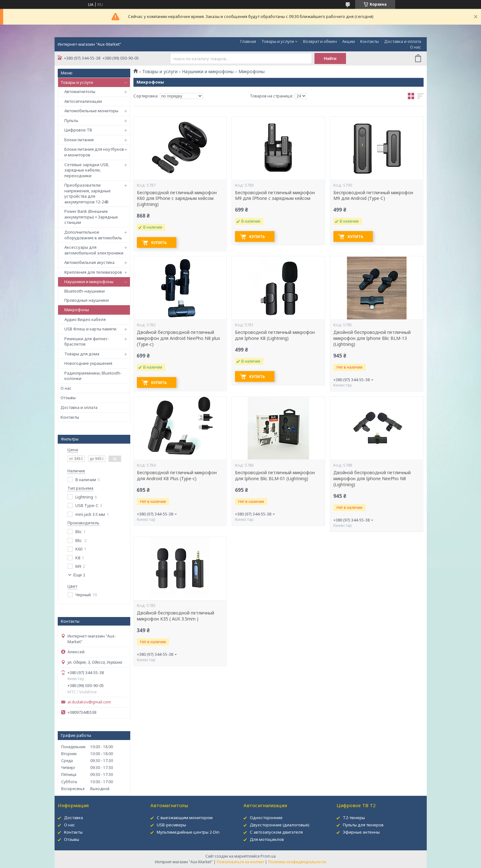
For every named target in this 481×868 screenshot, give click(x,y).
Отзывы (68, 398)
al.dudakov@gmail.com (89, 702)
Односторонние (266, 818)
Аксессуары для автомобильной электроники (94, 250)
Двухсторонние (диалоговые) (280, 825)
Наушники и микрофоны (89, 282)
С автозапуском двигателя (276, 832)
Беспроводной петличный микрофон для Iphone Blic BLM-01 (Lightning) (275, 476)
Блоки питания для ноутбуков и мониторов (94, 152)
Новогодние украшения (88, 363)
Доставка (73, 818)
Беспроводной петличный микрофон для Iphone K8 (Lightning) (275, 335)
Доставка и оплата (403, 41)
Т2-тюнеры (354, 818)
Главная (248, 41)
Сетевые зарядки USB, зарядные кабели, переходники (87, 170)
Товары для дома (82, 354)
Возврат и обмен (320, 41)
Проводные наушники (87, 300)
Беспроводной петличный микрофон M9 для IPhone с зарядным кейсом (275, 196)
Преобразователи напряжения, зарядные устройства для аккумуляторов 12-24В (88, 193)
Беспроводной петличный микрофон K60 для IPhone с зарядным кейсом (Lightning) (177, 199)
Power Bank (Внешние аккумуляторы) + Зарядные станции (91, 217)
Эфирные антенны (361, 832)
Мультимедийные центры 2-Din (188, 832)
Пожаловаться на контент (240, 862)
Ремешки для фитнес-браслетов (87, 341)
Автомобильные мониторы (91, 111)
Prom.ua (268, 856)
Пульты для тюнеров (363, 825)
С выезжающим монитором (185, 818)
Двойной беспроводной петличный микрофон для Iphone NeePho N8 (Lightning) (372, 479)
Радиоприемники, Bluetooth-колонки (93, 376)
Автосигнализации (83, 101)
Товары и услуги (278, 41)
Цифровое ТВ (78, 130)
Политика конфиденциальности (297, 862)
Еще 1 (79, 575)
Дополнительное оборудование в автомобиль (93, 235)
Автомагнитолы (80, 91)
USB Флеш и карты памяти (90, 329)
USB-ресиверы (171, 825)
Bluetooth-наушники (85, 291)
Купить (159, 243)
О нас (416, 47)
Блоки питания (79, 140)
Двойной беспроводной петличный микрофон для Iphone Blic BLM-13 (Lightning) (372, 338)
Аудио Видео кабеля (85, 319)
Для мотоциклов (267, 839)
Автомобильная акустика (89, 262)
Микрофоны (77, 310)
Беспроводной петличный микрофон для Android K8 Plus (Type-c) (177, 476)
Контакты (370, 41)
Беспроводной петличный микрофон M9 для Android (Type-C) (373, 196)
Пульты (71, 120)
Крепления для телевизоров (93, 272)
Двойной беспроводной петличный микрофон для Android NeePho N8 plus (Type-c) (179, 338)
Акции (349, 41)
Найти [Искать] (330, 58)
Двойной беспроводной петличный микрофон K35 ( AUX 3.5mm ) (176, 616)
